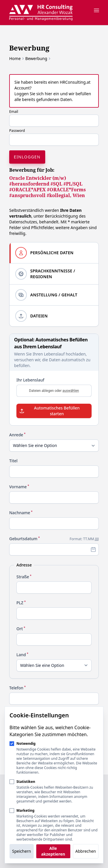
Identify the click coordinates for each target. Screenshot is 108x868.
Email (14, 112)
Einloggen (27, 157)
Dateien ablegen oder (54, 391)
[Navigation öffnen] (96, 10)
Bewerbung (36, 58)
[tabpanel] (54, 532)
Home (15, 58)
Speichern (22, 851)
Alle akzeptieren (53, 851)
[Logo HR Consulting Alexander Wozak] (41, 13)
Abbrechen (86, 851)
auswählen (71, 391)
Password (17, 131)
